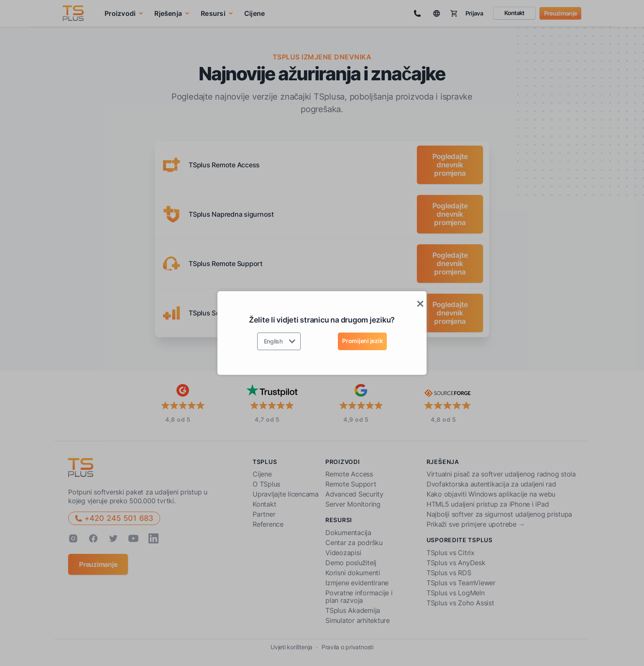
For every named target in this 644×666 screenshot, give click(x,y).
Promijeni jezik (362, 341)
